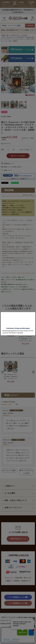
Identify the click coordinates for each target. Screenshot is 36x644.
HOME (3, 35)
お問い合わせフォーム (18, 545)
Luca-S (25, 35)
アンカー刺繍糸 (24, 30)
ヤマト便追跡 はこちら (18, 604)
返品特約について (9, 163)
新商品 (3, 30)
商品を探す (30, 25)
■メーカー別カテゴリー (14, 35)
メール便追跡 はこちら (18, 610)
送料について (8, 170)
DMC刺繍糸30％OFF (12, 30)
